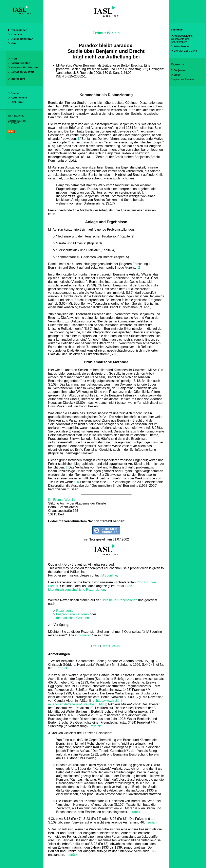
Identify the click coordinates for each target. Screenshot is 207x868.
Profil (14, 59)
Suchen (16, 93)
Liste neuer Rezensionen (119, 600)
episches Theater (184, 79)
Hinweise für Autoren (24, 67)
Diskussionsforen (22, 39)
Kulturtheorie (181, 46)
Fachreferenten (20, 63)
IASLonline (109, 575)
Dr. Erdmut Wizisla (61, 500)
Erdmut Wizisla (106, 33)
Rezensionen (19, 30)
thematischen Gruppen (73, 618)
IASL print (17, 102)
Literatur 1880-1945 (185, 51)
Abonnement (19, 98)
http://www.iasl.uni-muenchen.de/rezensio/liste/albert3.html (86, 702)
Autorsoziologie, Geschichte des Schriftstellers (182, 39)
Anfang (106, 646)
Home (96, 646)
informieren (83, 635)
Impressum (18, 79)
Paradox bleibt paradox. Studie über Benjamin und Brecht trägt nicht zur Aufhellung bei (106, 51)
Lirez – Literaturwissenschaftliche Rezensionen (91, 588)
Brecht (177, 75)
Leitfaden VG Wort (22, 72)
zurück (63, 668)
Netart (15, 43)
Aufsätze (16, 34)
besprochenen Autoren (72, 614)
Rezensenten (66, 611)
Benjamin (179, 70)
